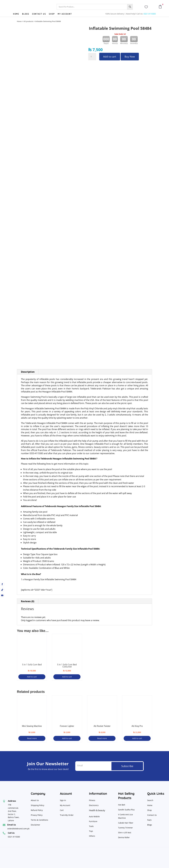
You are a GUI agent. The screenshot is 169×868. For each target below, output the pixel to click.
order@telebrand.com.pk (18, 829)
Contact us (39, 14)
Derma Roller (124, 837)
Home (16, 14)
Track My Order (67, 815)
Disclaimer (35, 825)
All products (28, 21)
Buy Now (130, 57)
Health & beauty (97, 810)
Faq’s (149, 820)
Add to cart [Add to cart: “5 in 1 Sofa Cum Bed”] (32, 677)
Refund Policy (37, 810)
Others (92, 836)
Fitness (92, 800)
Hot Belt (122, 805)
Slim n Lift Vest (125, 833)
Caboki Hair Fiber (126, 823)
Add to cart (110, 57)
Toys (91, 831)
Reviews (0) (28, 601)
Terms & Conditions (39, 820)
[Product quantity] (92, 57)
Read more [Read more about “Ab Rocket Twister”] (102, 738)
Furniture (93, 821)
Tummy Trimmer (125, 828)
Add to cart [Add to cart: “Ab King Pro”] (137, 738)
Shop (52, 14)
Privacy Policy (37, 815)
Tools (91, 826)
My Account (65, 14)
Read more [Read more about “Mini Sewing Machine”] (32, 738)
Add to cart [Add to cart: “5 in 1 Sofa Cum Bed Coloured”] (67, 677)
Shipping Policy (37, 805)
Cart (62, 810)
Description (28, 372)
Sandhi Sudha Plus (126, 810)
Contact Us (152, 815)
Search (150, 800)
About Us (35, 800)
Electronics (94, 805)
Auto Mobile (94, 816)
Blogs (26, 14)
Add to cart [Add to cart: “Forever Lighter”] (67, 738)
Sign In (63, 800)
